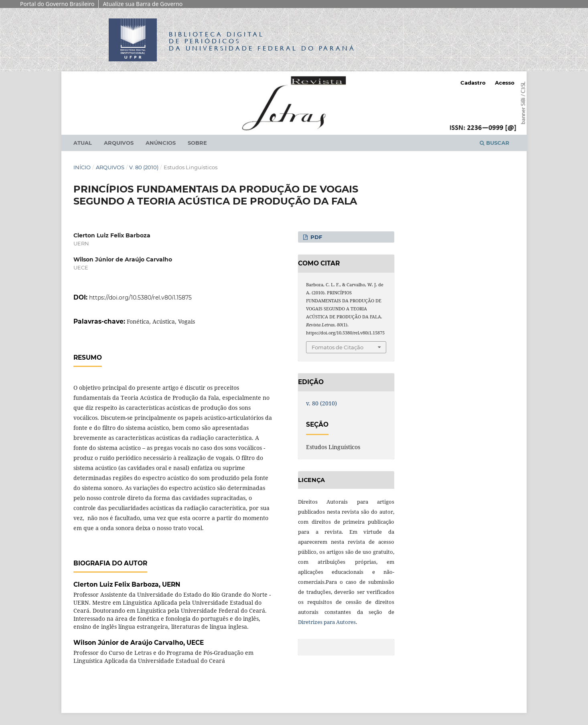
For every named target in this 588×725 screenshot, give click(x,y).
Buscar (495, 143)
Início (82, 167)
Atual (83, 143)
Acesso (505, 83)
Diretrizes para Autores (327, 622)
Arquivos (119, 143)
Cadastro (473, 83)
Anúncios (161, 143)
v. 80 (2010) (144, 167)
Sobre (197, 143)
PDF (315, 237)
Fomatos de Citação (338, 347)
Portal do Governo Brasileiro (57, 4)
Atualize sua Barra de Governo (143, 4)
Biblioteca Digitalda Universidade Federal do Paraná (262, 41)
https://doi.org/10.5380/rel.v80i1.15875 (140, 298)
